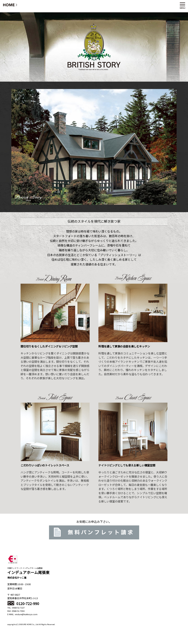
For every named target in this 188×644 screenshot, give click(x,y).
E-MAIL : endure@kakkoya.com (22, 614)
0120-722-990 (23, 604)
